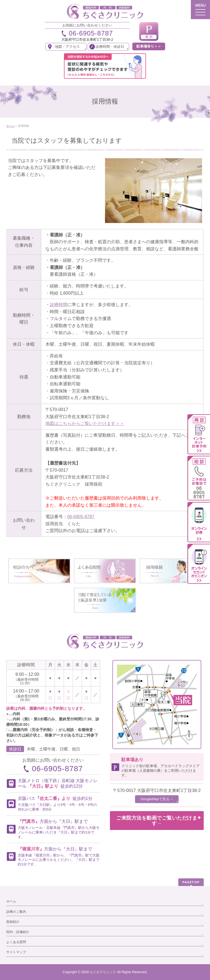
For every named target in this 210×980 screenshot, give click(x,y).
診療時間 (59, 305)
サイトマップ (16, 952)
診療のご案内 (16, 912)
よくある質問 (16, 942)
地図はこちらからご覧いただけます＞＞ (85, 423)
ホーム (11, 901)
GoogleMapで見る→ (157, 799)
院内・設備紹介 (18, 932)
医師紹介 (13, 922)
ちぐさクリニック (103, 972)
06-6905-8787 (81, 517)
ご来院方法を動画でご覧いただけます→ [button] (158, 821)
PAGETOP (191, 882)
